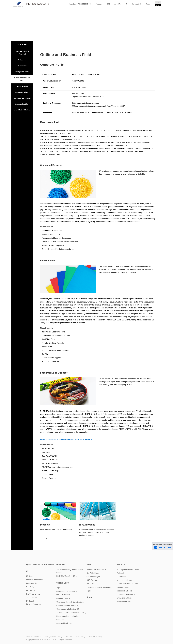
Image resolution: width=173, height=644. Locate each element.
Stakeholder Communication (67, 616)
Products (99, 4)
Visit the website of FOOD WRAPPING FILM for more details (66, 440)
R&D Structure (92, 580)
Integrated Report (33, 583)
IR (126, 4)
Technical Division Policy (96, 570)
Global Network (22, 86)
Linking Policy (80, 637)
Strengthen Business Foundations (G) (71, 613)
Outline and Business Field (22, 79)
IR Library (30, 587)
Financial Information (34, 580)
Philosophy (22, 60)
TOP (70, 28)
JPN (157, 3)
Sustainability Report (64, 623)
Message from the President (22, 53)
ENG (158, 5)
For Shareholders (33, 594)
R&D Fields (91, 584)
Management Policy (22, 72)
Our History (22, 66)
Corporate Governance (22, 98)
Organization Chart (22, 104)
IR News (30, 576)
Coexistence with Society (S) (68, 609)
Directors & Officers (22, 92)
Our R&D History (93, 573)
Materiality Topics (63, 598)
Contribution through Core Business (70, 602)
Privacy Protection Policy (53, 637)
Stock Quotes (32, 597)
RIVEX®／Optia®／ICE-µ (66, 576)
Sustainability (137, 4)
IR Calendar (31, 590)
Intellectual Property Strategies (99, 587)
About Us (118, 4)
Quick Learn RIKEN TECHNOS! (80, 4)
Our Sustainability (63, 595)
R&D (108, 4)
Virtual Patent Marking (22, 110)
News (148, 4)
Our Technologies (93, 577)
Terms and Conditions (34, 637)
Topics (89, 591)
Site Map (69, 637)
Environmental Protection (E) (68, 606)
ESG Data (60, 620)
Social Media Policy (95, 637)
